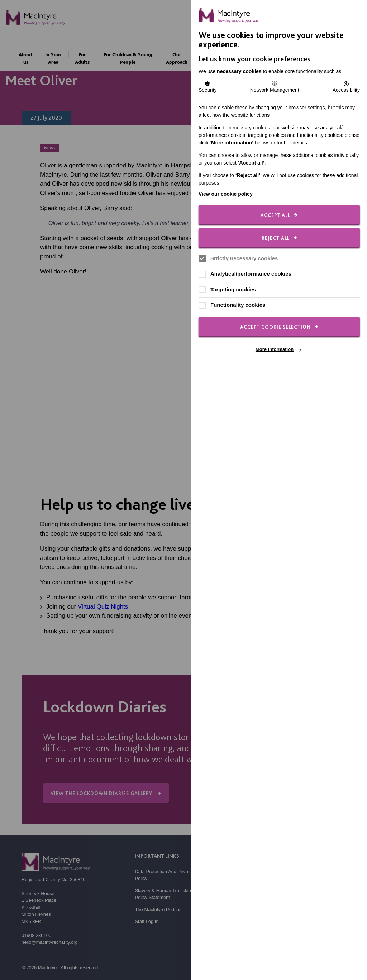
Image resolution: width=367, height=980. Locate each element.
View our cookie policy (226, 194)
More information (275, 350)
